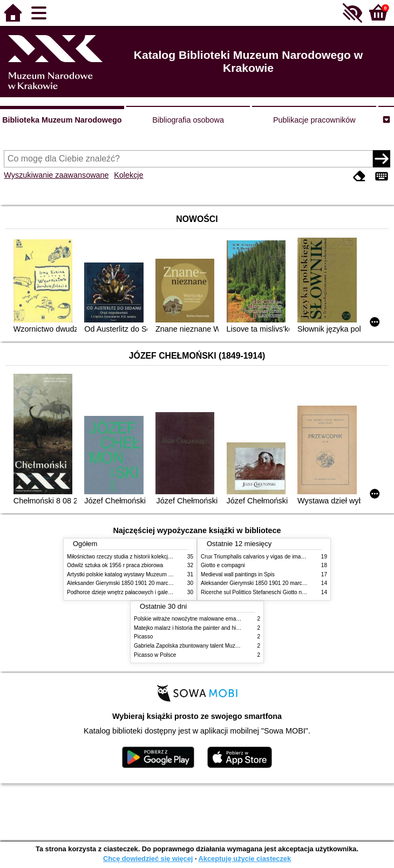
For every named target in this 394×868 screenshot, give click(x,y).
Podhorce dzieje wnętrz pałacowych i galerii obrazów (131, 592)
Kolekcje (128, 175)
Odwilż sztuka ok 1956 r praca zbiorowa (115, 565)
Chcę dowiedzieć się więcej (148, 859)
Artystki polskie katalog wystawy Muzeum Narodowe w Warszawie (147, 574)
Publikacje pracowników (314, 120)
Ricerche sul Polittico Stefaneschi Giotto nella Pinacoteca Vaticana (281, 592)
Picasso (143, 637)
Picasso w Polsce (155, 655)
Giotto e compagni (223, 565)
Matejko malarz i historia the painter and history (191, 628)
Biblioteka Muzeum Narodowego (62, 120)
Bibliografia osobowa (188, 120)
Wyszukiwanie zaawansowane (56, 175)
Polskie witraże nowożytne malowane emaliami (191, 619)
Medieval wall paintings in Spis (238, 574)
